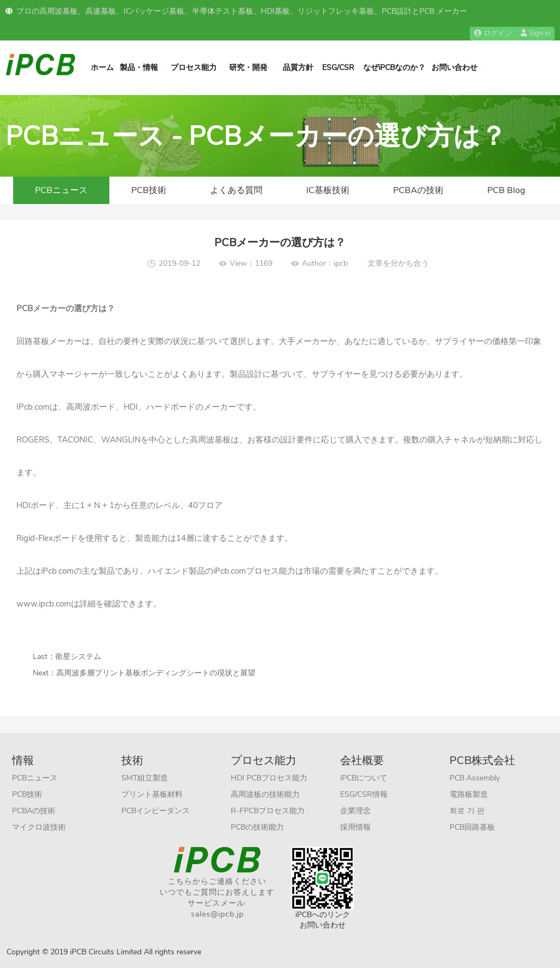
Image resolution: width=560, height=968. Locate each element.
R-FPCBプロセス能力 (268, 811)
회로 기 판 (467, 811)
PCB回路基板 (472, 827)
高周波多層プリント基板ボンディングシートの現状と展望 (156, 673)
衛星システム (78, 657)
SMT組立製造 (145, 778)
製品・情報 (139, 68)
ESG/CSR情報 (364, 794)
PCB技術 (149, 190)
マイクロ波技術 (39, 827)
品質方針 (298, 68)
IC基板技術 (328, 190)
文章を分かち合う (398, 263)
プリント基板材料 (152, 794)
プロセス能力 (194, 68)
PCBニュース (61, 190)
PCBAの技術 (418, 190)
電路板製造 (469, 794)
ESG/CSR (338, 68)
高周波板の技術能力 (265, 794)
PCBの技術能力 (257, 827)
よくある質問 (236, 190)
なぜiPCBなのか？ (394, 68)
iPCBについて (364, 778)
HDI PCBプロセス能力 (269, 778)
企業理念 (355, 811)
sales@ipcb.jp (217, 914)
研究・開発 (248, 68)
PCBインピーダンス (156, 811)
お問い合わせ (454, 68)
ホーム (102, 68)
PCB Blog (506, 190)
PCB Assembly (475, 778)
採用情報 (355, 827)
